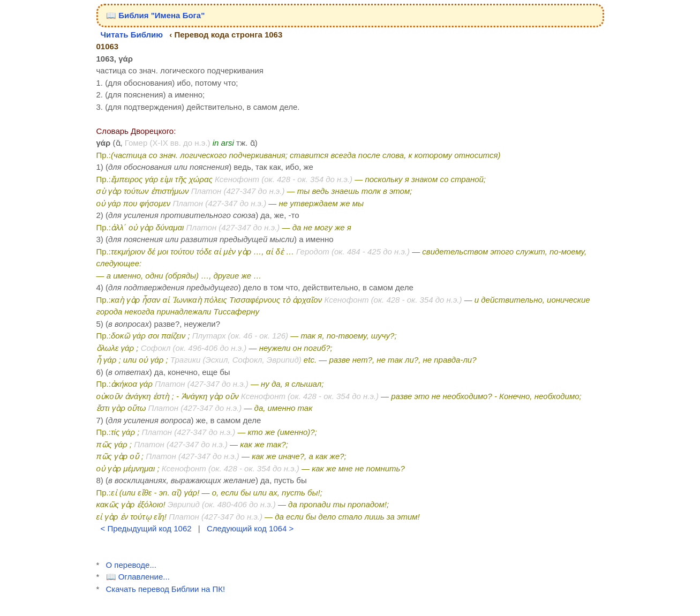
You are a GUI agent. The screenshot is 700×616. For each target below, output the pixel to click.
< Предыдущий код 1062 (146, 528)
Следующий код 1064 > (250, 528)
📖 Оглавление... (138, 577)
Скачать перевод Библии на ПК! (166, 589)
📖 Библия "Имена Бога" (155, 15)
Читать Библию (132, 35)
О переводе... (131, 565)
